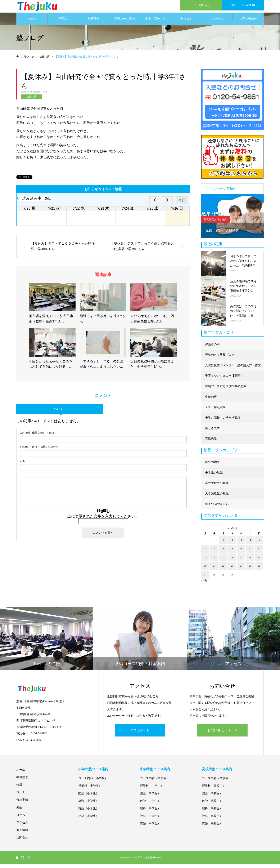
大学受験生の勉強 (217, 498)
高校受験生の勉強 (217, 487)
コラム (21, 819)
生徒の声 (32, 101)
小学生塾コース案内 (93, 773)
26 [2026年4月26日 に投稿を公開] (259, 570)
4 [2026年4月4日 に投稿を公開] (250, 544)
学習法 (63, 23)
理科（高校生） (212, 813)
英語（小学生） (89, 813)
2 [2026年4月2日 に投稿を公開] (232, 544)
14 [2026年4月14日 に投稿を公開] (214, 561)
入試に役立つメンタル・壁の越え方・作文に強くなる (233, 371)
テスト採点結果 (215, 411)
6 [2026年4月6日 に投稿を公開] (206, 553)
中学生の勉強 (214, 477)
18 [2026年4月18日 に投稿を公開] (250, 561)
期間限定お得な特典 (215, 224)
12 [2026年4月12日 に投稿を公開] (259, 553)
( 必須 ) (38, 437)
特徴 (19, 789)
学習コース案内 (125, 23)
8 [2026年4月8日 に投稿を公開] (223, 553)
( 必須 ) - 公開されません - (40, 451)
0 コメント (60, 413)
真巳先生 (211, 443)
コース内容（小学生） (93, 782)
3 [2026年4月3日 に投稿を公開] (241, 544)
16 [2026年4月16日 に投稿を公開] (232, 561)
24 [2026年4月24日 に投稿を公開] (241, 570)
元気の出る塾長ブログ (220, 359)
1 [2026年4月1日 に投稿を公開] (223, 544)
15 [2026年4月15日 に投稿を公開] (223, 561)
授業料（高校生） (214, 790)
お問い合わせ (248, 23)
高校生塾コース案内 (217, 773)
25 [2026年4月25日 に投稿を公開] (250, 570)
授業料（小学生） (90, 790)
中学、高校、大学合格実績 (155, 25)
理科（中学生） (150, 813)
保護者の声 (212, 349)
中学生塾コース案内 (155, 773)
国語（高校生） (212, 798)
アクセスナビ (140, 734)
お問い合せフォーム (222, 734)
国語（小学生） (89, 798)
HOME (32, 23)
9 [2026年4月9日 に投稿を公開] (232, 553)
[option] (232, 220)
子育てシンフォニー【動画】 (224, 380)
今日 (182, 204)
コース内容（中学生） (155, 782)
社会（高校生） (212, 820)
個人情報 (22, 834)
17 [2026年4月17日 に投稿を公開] (241, 561)
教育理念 (94, 23)
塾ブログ (186, 23)
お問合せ (22, 842)
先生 (19, 812)
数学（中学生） (150, 805)
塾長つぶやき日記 (217, 508)
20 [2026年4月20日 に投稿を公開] (205, 570)
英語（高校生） (212, 828)
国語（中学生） (150, 798)
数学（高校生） (212, 805)
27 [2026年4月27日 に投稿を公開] (205, 579)
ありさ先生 (212, 432)
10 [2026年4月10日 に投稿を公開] (241, 553)
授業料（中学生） (152, 790)
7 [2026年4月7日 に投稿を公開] (214, 553)
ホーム (21, 774)
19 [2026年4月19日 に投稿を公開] (259, 561)
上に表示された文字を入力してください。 (103, 520)
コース (21, 796)
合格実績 (22, 804)
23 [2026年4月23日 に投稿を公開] (232, 570)
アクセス (217, 23)
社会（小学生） (89, 820)
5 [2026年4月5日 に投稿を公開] (259, 544)
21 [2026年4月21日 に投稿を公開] (214, 570)
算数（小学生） (89, 805)
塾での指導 (212, 466)
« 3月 (204, 585)
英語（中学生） (150, 828)
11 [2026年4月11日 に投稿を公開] (250, 553)
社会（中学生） (150, 820)
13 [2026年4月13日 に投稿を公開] (205, 561)
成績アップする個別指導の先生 (226, 390)
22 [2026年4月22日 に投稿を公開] (223, 570)
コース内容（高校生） (217, 782)
